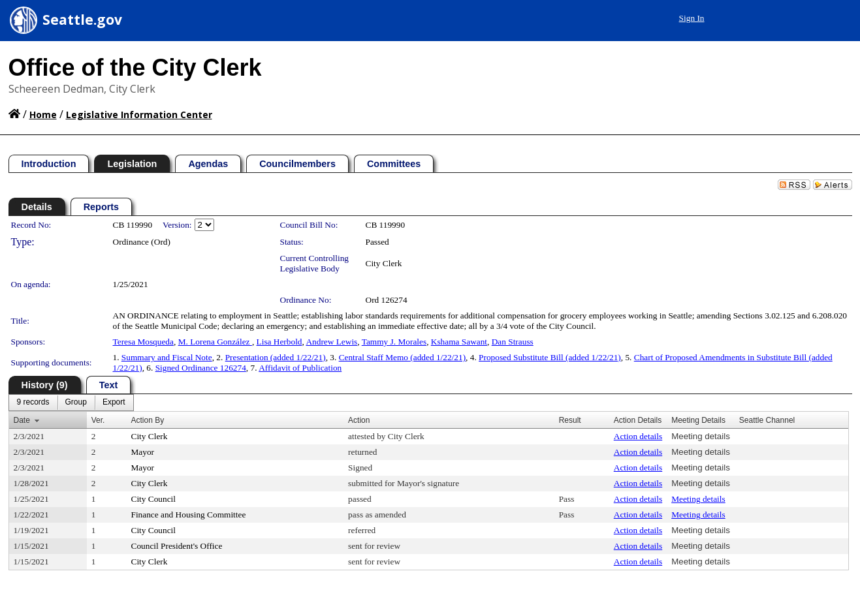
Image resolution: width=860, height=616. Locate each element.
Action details (638, 436)
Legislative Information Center (139, 115)
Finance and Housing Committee (189, 515)
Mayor (143, 452)
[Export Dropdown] (114, 403)
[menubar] (71, 403)
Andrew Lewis (331, 342)
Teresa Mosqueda (143, 342)
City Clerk (384, 263)
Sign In (692, 18)
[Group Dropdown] (76, 403)
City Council (154, 499)
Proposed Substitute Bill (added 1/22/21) (550, 357)
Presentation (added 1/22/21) (276, 357)
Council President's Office (177, 546)
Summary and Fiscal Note (167, 357)
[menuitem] (33, 403)
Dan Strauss (513, 342)
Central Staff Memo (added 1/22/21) (402, 357)
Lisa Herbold (279, 342)
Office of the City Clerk (135, 68)
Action (359, 420)
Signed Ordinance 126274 (201, 368)
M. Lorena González (215, 342)
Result (570, 420)
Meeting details (701, 436)
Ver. (98, 420)
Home (43, 115)
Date (22, 420)
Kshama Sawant (459, 342)
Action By (148, 420)
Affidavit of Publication (300, 368)
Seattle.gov (82, 20)
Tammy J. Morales (394, 342)
